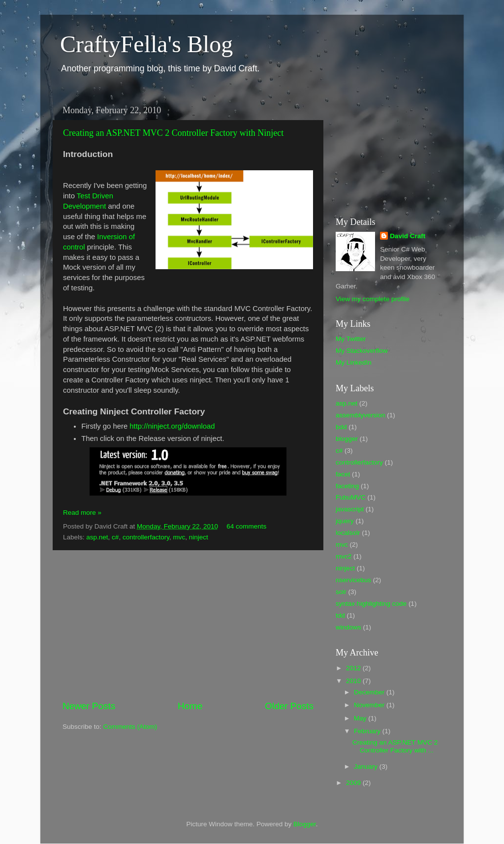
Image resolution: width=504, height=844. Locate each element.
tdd (340, 615)
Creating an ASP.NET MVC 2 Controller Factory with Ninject (173, 133)
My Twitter (351, 339)
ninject (199, 537)
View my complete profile (373, 299)
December (370, 692)
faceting (347, 486)
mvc (179, 537)
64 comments (246, 526)
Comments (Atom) (130, 727)
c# (115, 537)
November (370, 705)
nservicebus (353, 580)
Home (190, 706)
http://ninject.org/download (172, 426)
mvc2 (344, 556)
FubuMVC (351, 497)
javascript (350, 509)
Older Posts (289, 706)
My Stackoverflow (362, 351)
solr (341, 592)
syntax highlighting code (371, 604)
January (367, 766)
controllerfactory (146, 537)
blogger (347, 439)
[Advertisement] (188, 625)
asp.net (97, 537)
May (361, 718)
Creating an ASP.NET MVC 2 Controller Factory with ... (395, 746)
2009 (354, 783)
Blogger (305, 824)
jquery (345, 521)
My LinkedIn (354, 362)
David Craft (408, 236)
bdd (341, 427)
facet (343, 474)
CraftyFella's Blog (146, 44)
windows (348, 627)
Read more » (82, 513)
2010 (354, 681)
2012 (354, 668)
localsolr (348, 533)
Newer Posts (89, 706)
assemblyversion (361, 415)
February (368, 731)
